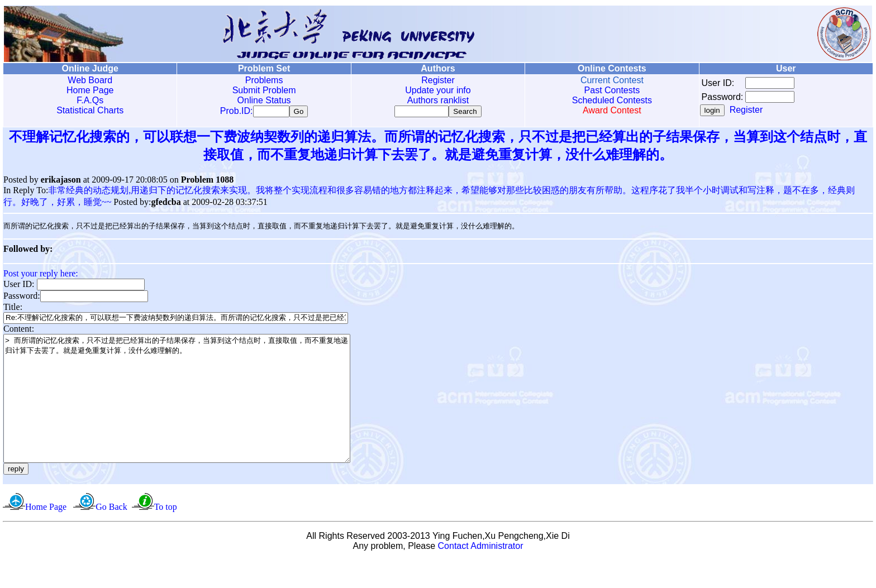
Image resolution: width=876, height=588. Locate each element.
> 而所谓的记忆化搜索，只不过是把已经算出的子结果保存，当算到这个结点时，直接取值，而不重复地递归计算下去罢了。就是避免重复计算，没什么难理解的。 (198, 414)
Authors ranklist (438, 100)
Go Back (111, 535)
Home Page (90, 90)
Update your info (438, 90)
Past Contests (612, 90)
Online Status (264, 100)
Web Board (90, 80)
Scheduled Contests (612, 100)
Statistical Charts (90, 110)
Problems (264, 80)
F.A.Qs (90, 100)
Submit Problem (264, 90)
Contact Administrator (481, 574)
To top (166, 535)
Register (438, 80)
